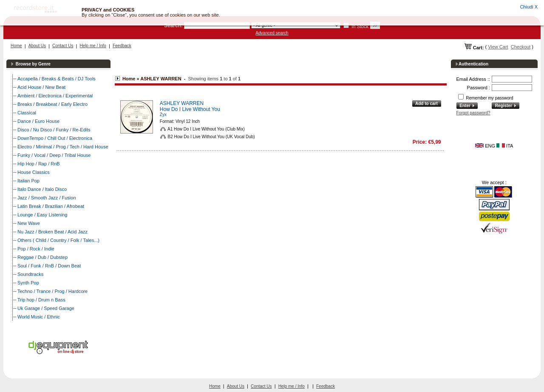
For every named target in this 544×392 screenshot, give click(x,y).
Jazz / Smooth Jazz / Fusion (47, 198)
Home (16, 46)
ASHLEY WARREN (182, 103)
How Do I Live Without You (190, 109)
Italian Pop (28, 181)
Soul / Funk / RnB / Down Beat (49, 266)
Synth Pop (28, 283)
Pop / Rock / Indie (36, 249)
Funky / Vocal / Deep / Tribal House (54, 155)
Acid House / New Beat (41, 87)
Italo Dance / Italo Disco (42, 189)
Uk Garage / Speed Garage (46, 308)
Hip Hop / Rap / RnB (39, 164)
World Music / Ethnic (39, 317)
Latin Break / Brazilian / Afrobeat (51, 206)
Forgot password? (473, 113)
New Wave (29, 223)
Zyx (163, 115)
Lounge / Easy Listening (42, 215)
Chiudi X (529, 7)
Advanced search (272, 33)
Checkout (521, 47)
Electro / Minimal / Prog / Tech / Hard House (63, 147)
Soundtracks (30, 274)
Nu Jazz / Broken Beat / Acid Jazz (52, 232)
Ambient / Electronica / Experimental (55, 96)
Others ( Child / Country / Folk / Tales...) (58, 240)
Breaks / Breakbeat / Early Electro (52, 104)
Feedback (122, 46)
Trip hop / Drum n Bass (41, 300)
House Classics (34, 172)
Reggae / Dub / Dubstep (42, 257)
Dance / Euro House (38, 121)
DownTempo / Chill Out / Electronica (55, 138)
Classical (27, 113)
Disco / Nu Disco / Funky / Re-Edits (54, 130)
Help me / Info (93, 46)
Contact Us (63, 46)
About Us (37, 46)
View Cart (498, 47)
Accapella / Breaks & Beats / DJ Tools (57, 79)
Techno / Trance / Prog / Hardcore (52, 291)
